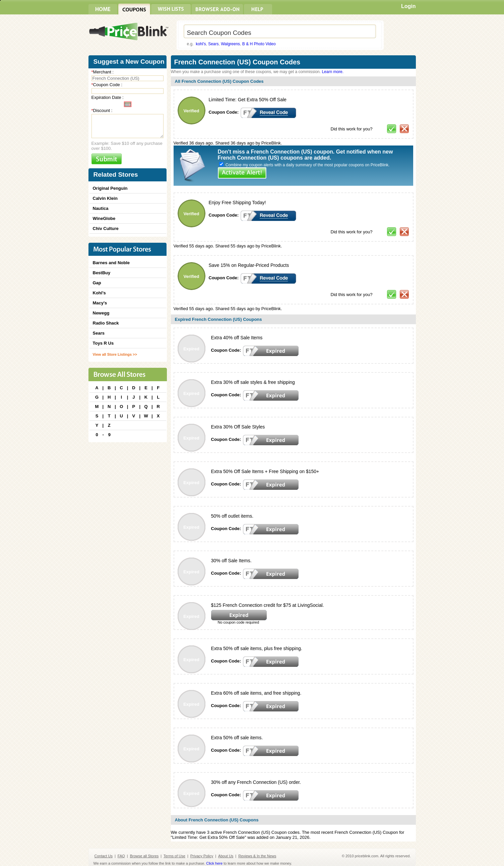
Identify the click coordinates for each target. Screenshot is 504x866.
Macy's (100, 303)
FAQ (121, 856)
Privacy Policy (202, 856)
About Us (226, 856)
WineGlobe (104, 218)
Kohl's (99, 293)
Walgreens (230, 44)
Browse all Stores (144, 856)
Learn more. (333, 72)
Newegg (101, 313)
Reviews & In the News (257, 856)
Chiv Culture (106, 228)
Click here (214, 863)
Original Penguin (110, 188)
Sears (213, 44)
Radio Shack (106, 323)
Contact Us (104, 856)
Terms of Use (174, 856)
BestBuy (102, 273)
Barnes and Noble (111, 263)
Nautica (101, 208)
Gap (97, 283)
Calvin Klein (105, 198)
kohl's (201, 44)
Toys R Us (103, 343)
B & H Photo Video (259, 44)
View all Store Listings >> (115, 354)
